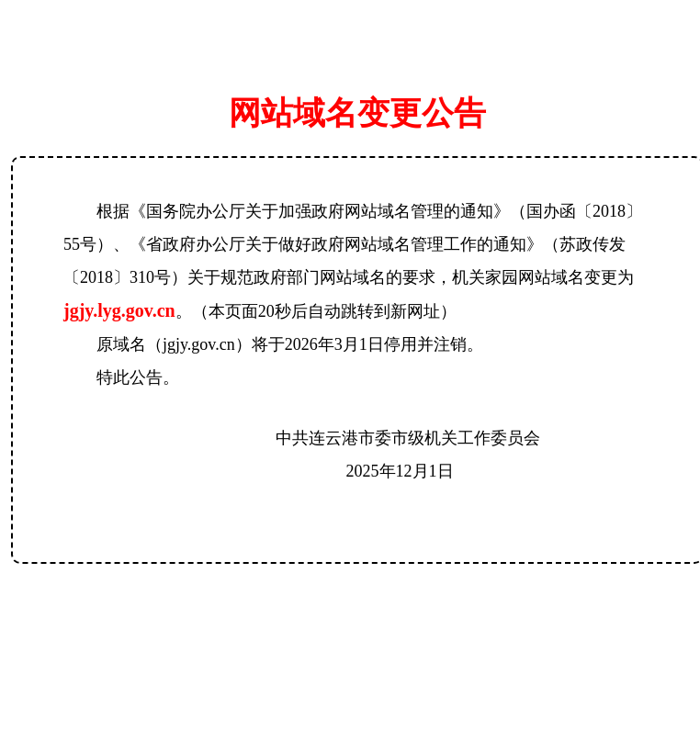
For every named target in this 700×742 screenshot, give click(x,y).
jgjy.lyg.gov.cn (119, 310)
